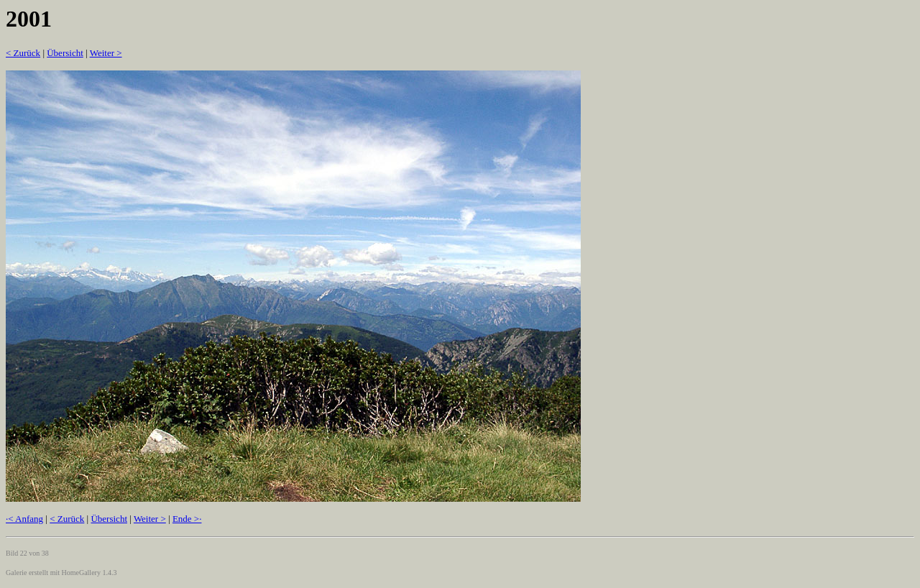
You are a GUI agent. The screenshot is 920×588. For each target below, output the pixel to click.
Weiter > (106, 53)
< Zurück (23, 53)
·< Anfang (24, 519)
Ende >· (187, 519)
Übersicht (65, 53)
